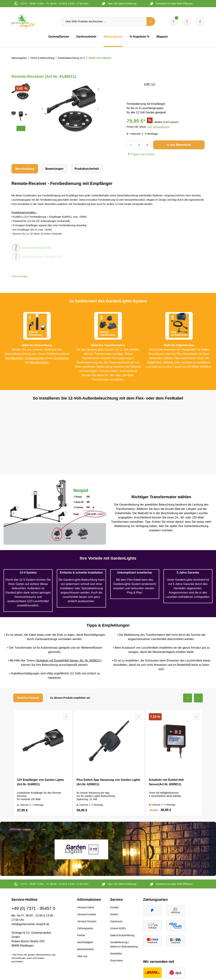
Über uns (82, 956)
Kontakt (114, 907)
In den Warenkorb (179, 145)
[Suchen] (151, 21)
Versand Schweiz (87, 921)
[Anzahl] (139, 145)
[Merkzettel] (174, 21)
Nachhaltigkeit (85, 942)
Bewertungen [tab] (54, 169)
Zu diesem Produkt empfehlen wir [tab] (70, 698)
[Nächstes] (98, 109)
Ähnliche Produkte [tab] (28, 698)
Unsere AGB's (118, 928)
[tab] (25, 169)
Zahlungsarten (85, 928)
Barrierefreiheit (85, 949)
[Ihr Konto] (200, 21)
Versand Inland (85, 907)
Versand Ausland (87, 914)
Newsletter (116, 954)
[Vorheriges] (43, 109)
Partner (81, 935)
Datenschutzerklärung (122, 935)
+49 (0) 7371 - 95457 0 (33, 908)
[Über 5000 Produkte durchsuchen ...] (104, 21)
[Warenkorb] (187, 21)
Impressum (116, 921)
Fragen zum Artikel (141, 154)
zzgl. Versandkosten (158, 127)
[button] (20, 276)
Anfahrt (114, 914)
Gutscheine (116, 961)
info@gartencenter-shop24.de (30, 924)
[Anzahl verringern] (131, 145)
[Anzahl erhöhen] (147, 145)
